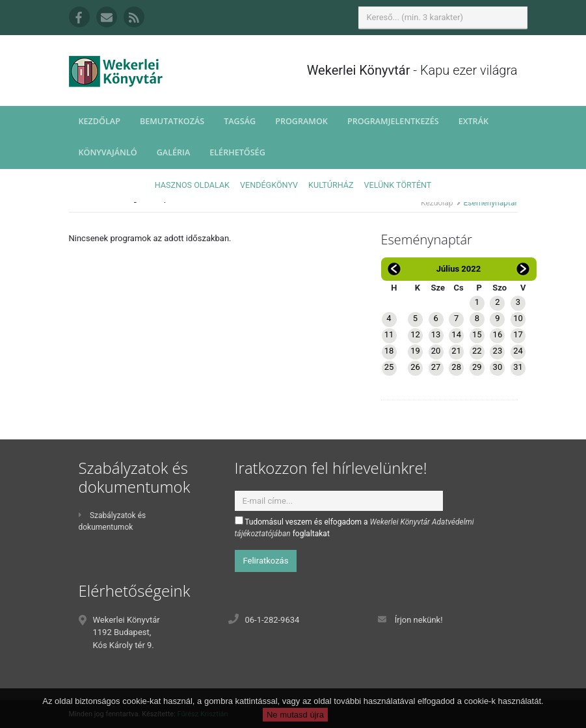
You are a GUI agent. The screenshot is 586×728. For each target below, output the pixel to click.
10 (518, 318)
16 (498, 334)
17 (518, 334)
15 (477, 334)
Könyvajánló (108, 152)
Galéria (174, 152)
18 (389, 351)
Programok (301, 121)
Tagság (240, 121)
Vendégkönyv (269, 185)
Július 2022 (459, 269)
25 (389, 367)
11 (389, 334)
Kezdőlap (100, 121)
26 (415, 367)
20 (436, 351)
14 (456, 334)
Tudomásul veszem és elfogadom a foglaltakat (354, 527)
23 (498, 351)
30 (498, 367)
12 (415, 334)
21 (456, 351)
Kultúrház (331, 185)
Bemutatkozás (172, 121)
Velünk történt (398, 185)
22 (477, 351)
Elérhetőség (237, 152)
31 (518, 367)
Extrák (473, 121)
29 (477, 367)
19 (415, 351)
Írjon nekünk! (419, 620)
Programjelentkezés (393, 121)
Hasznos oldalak (192, 185)
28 (456, 367)
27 (436, 367)
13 (436, 334)
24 (518, 351)
